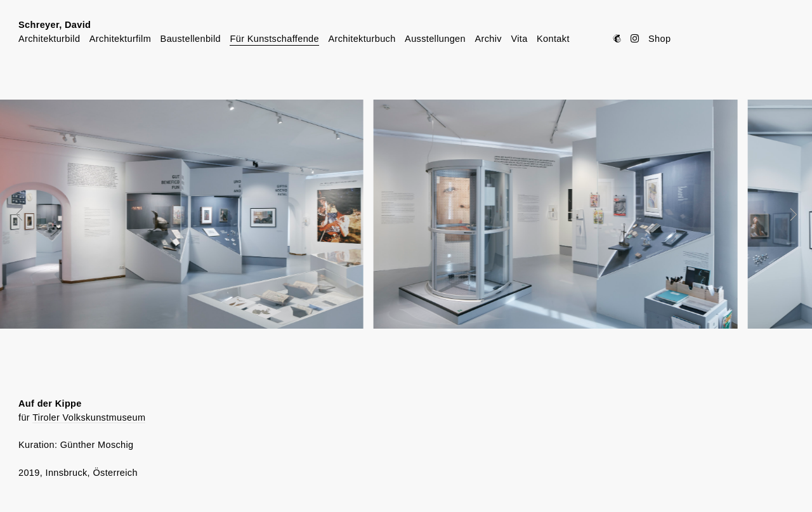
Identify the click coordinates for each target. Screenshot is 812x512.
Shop (659, 39)
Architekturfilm (120, 39)
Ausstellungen (435, 39)
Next (785, 214)
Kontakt (553, 39)
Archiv (488, 39)
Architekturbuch (362, 39)
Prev (28, 214)
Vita (519, 39)
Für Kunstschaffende (274, 39)
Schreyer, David (55, 25)
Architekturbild (49, 39)
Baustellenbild (191, 39)
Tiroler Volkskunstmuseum (89, 417)
